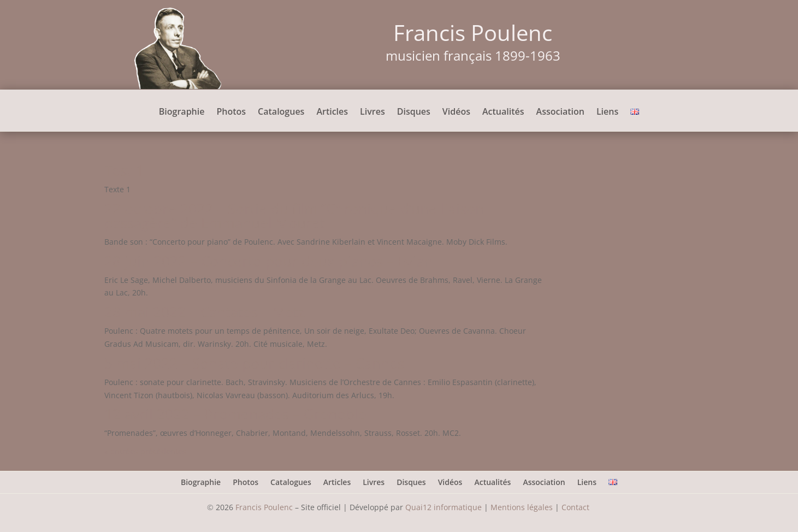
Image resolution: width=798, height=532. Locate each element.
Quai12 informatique (444, 507)
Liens (607, 113)
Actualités (503, 113)
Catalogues (281, 113)
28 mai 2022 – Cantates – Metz (205, 312)
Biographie (182, 113)
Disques (414, 113)
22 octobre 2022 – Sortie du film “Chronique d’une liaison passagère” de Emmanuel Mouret (294, 216)
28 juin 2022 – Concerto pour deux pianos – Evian (268, 261)
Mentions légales (522, 507)
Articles (332, 113)
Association (560, 113)
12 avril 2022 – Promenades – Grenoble (235, 414)
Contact (577, 507)
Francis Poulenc (264, 507)
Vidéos (456, 113)
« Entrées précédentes (145, 451)
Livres (373, 113)
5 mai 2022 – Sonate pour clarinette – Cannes (254, 363)
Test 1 (124, 170)
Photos (231, 113)
